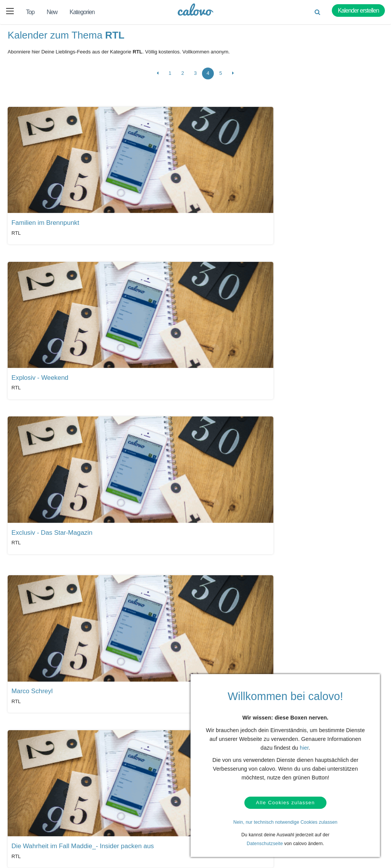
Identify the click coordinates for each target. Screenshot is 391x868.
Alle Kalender (30, 738)
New (52, 12)
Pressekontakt (158, 831)
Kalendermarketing (104, 799)
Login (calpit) (98, 811)
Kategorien (82, 12)
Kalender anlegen (103, 823)
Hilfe (30, 799)
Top (30, 12)
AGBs (31, 835)
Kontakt (33, 811)
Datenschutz (38, 823)
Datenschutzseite (265, 844)
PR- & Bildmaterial (163, 819)
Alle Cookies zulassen (285, 802)
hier (304, 745)
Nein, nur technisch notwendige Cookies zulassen (285, 822)
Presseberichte (159, 807)
